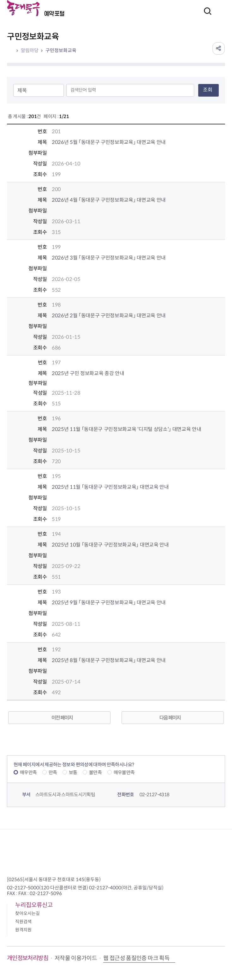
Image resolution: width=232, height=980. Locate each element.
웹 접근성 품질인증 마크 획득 (136, 958)
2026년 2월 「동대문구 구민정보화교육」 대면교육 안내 (109, 316)
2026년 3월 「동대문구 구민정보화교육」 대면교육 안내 (109, 258)
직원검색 (23, 922)
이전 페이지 (62, 718)
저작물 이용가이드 (76, 958)
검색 (206, 15)
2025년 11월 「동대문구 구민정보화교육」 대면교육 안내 (110, 487)
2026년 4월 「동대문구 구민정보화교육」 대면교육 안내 (109, 200)
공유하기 (218, 48)
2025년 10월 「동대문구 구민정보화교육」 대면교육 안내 (110, 545)
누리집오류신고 (34, 905)
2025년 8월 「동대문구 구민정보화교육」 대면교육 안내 (109, 660)
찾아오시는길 (27, 913)
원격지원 (23, 930)
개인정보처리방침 (28, 958)
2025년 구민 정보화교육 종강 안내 (88, 373)
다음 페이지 (170, 718)
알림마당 (30, 50)
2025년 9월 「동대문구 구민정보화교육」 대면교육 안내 (109, 603)
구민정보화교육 (61, 50)
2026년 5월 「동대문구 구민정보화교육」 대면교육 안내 (109, 142)
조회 (208, 90)
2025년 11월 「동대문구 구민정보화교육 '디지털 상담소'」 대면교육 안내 (127, 429)
